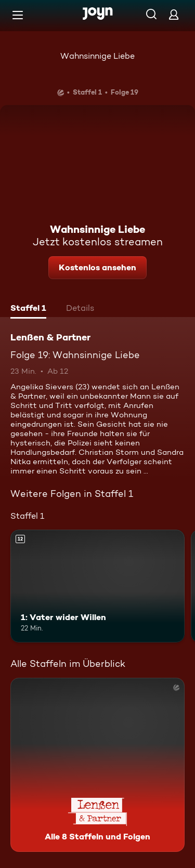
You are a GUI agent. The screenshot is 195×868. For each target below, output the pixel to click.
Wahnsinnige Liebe (97, 56)
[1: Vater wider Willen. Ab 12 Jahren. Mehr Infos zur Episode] (97, 586)
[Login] (174, 14)
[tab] (28, 309)
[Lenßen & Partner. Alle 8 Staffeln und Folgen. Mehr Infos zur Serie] (97, 765)
